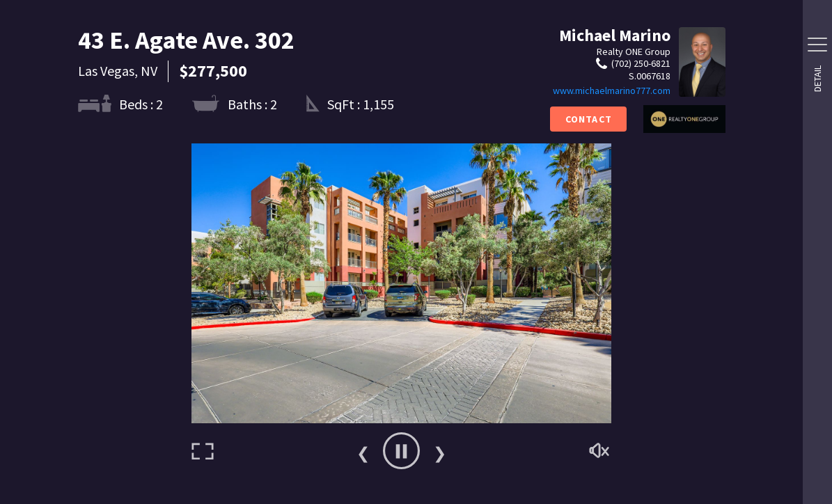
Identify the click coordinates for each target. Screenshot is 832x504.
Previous (363, 451)
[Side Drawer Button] (817, 45)
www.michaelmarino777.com (612, 90)
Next (440, 451)
